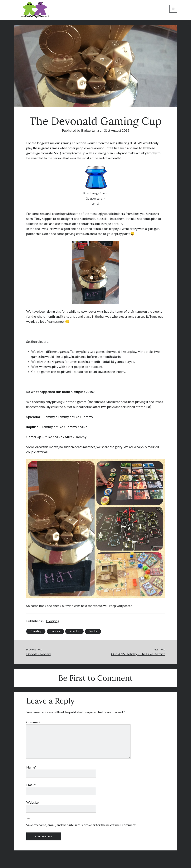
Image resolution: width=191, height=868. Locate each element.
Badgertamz (90, 130)
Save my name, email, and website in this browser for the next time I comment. (81, 825)
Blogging (53, 621)
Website (32, 802)
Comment (33, 722)
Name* (31, 767)
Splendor (74, 631)
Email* (31, 785)
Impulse (55, 631)
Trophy (93, 631)
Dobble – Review (38, 654)
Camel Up (36, 631)
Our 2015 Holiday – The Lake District (138, 654)
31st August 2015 (117, 130)
